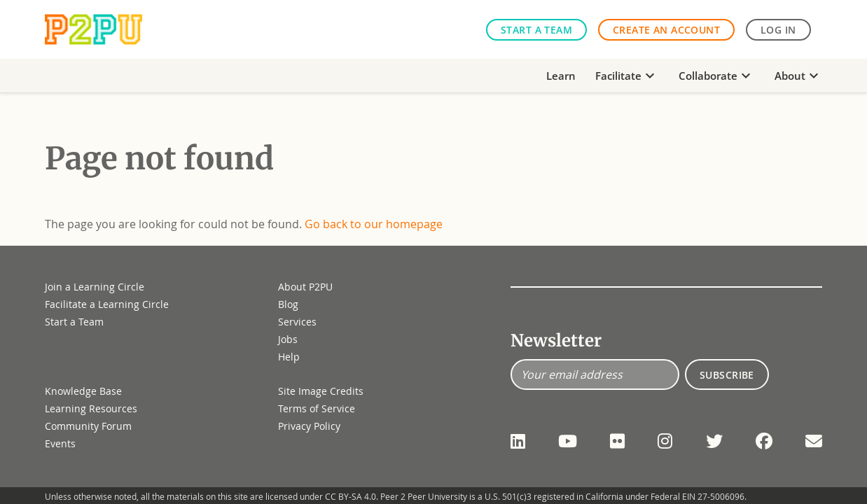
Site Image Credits (321, 391)
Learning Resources (91, 408)
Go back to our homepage (374, 224)
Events (60, 443)
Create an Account (666, 30)
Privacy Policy (309, 426)
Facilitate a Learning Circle (107, 304)
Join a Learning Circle (95, 287)
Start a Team (536, 30)
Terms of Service (317, 408)
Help (289, 357)
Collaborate (716, 76)
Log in (778, 30)
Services (297, 322)
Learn (561, 76)
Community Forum (88, 426)
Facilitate (627, 76)
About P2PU (305, 287)
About (798, 76)
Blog (288, 304)
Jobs (288, 339)
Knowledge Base (83, 391)
